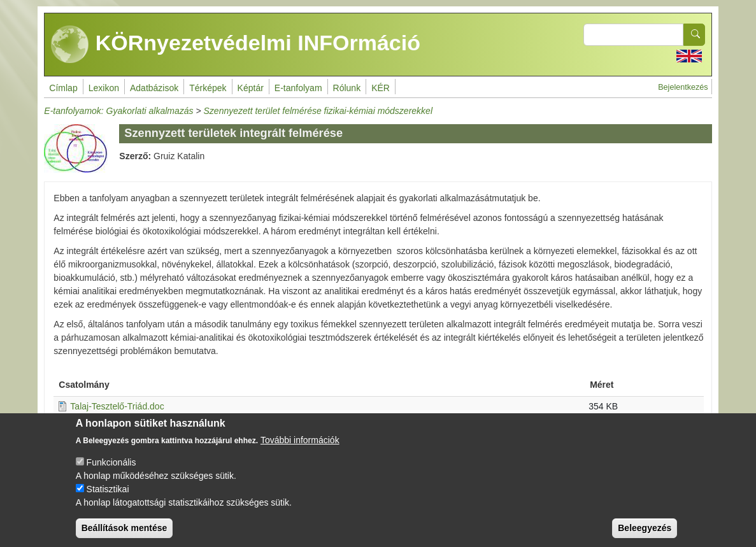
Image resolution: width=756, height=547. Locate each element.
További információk (300, 449)
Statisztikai (108, 498)
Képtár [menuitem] (251, 88)
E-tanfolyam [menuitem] (298, 88)
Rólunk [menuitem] (347, 88)
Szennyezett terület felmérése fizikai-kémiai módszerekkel (318, 111)
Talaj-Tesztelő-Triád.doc (117, 406)
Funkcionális (111, 471)
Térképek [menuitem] (208, 88)
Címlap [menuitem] (63, 88)
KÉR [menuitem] (381, 88)
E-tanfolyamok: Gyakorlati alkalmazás (118, 111)
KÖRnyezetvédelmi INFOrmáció (236, 45)
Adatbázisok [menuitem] (154, 88)
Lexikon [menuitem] (104, 88)
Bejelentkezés (683, 87)
